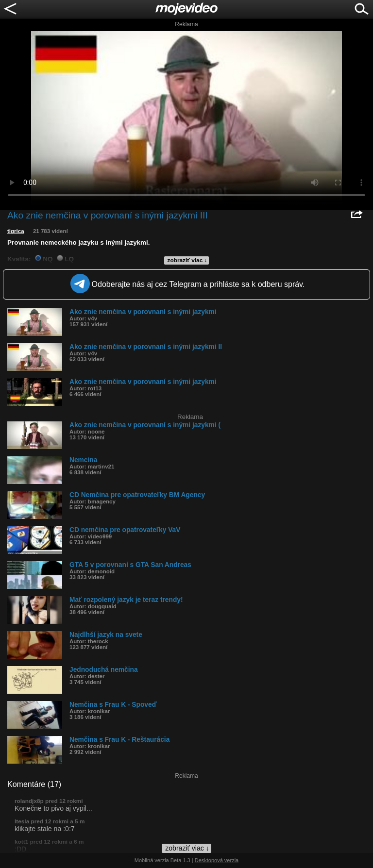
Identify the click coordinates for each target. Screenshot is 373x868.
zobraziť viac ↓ (187, 260)
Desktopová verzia (217, 860)
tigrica (16, 231)
